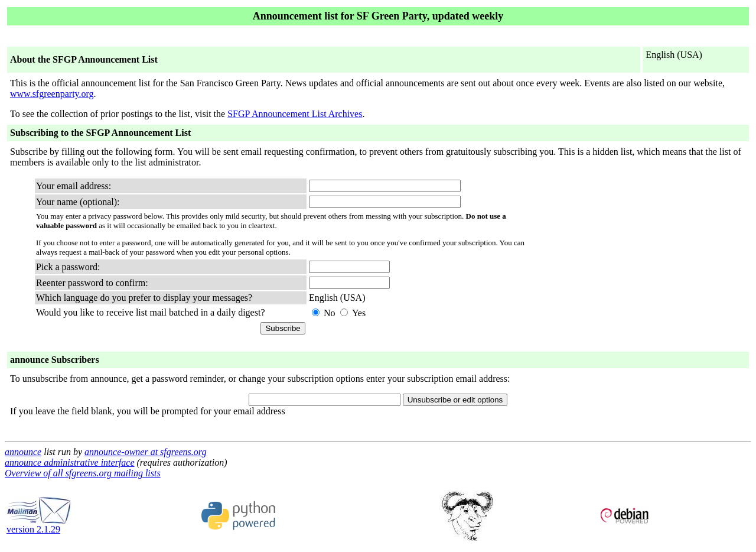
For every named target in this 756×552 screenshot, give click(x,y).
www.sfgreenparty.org (52, 94)
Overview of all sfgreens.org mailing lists (83, 473)
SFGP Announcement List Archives (295, 114)
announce (23, 452)
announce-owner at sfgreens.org (145, 452)
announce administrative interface (70, 462)
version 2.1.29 (39, 525)
